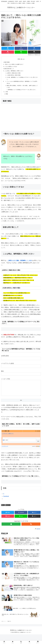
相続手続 (8, 512)
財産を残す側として (10, 69)
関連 (7, 98)
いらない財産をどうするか (11, 67)
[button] (34, 52)
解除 (7, 447)
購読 (4, 447)
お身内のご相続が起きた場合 (14, 74)
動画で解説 (7, 62)
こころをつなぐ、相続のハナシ (8, 440)
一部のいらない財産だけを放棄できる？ (15, 64)
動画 (3, 512)
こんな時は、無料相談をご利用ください (15, 71)
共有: (7, 96)
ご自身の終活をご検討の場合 (14, 76)
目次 (19, 59)
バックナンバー (5, 453)
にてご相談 (20, 264)
